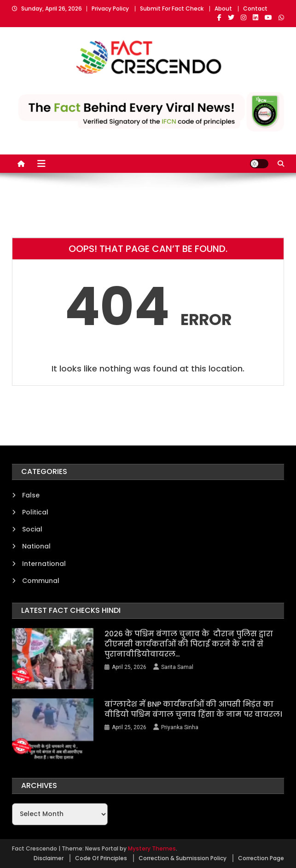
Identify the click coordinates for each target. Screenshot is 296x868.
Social (32, 529)
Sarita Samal (177, 667)
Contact (255, 9)
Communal (41, 581)
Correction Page (261, 858)
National (36, 546)
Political (35, 512)
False (31, 495)
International (44, 564)
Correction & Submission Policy (183, 858)
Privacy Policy (110, 9)
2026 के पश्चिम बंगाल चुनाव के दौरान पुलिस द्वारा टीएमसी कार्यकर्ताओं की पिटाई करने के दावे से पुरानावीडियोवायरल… (189, 644)
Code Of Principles (101, 858)
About (223, 9)
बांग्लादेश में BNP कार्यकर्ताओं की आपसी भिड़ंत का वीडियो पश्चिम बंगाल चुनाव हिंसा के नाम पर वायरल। (193, 709)
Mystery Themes (152, 848)
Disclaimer (49, 858)
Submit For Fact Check (172, 9)
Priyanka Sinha (180, 727)
